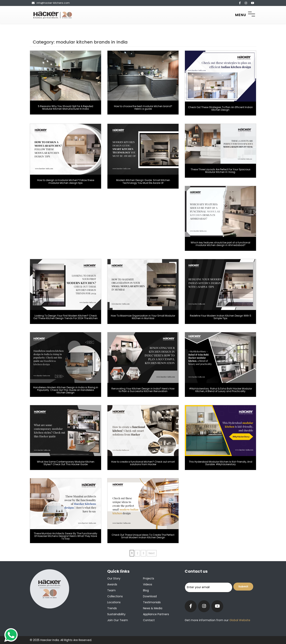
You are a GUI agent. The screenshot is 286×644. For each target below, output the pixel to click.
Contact (149, 620)
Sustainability (116, 614)
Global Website (239, 620)
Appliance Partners (156, 614)
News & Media (153, 608)
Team (111, 590)
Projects (149, 578)
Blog (146, 590)
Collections (115, 596)
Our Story (114, 578)
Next (152, 553)
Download (150, 596)
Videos (148, 584)
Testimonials (152, 602)
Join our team (118, 620)
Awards (112, 584)
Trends (112, 608)
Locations (114, 602)
